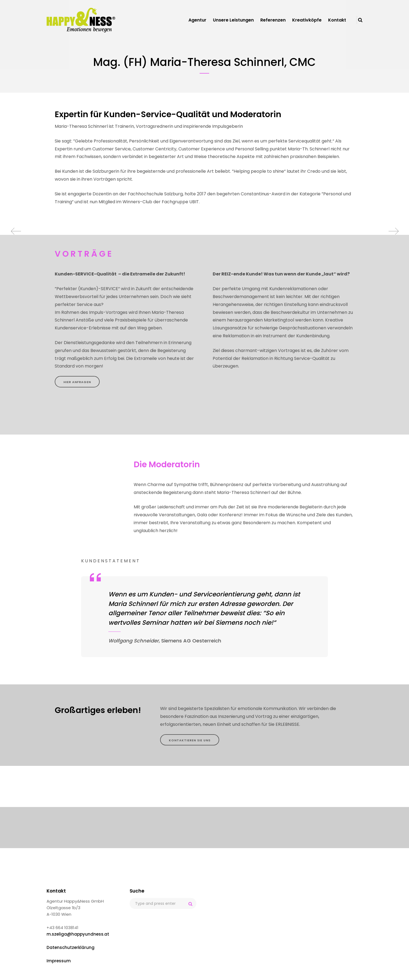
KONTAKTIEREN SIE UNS (190, 740)
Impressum (59, 961)
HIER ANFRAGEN (77, 382)
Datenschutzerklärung (71, 947)
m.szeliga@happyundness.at (78, 934)
